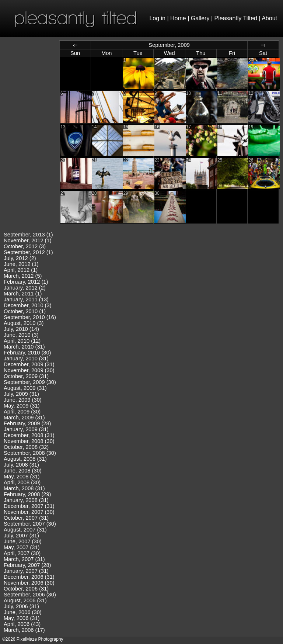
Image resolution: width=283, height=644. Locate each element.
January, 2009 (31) (26, 429)
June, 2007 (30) (23, 541)
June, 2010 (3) (21, 335)
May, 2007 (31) (22, 547)
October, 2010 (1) (25, 311)
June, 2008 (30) (23, 471)
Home (178, 18)
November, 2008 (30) (29, 441)
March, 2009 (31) (24, 418)
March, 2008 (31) (24, 488)
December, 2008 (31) (29, 435)
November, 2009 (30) (29, 370)
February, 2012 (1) (26, 282)
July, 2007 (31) (21, 536)
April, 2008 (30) (22, 482)
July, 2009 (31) (21, 394)
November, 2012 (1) (28, 240)
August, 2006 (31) (25, 600)
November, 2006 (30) (29, 583)
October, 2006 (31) (26, 589)
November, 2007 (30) (29, 512)
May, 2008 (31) (22, 477)
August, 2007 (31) (25, 530)
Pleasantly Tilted (236, 18)
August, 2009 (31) (25, 388)
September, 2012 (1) (28, 252)
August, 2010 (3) (24, 323)
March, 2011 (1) (23, 294)
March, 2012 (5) (23, 276)
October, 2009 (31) (26, 376)
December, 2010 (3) (28, 305)
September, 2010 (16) (30, 317)
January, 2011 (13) (26, 300)
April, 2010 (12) (22, 341)
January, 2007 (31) (26, 571)
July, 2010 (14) (21, 329)
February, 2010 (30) (27, 353)
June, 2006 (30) (23, 612)
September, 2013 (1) (28, 235)
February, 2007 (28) (27, 565)
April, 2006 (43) (22, 624)
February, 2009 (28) (27, 423)
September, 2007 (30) (30, 524)
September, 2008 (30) (30, 453)
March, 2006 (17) (24, 630)
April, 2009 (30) (22, 412)
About (269, 18)
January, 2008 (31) (26, 500)
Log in (157, 18)
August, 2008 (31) (25, 459)
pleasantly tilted (76, 18)
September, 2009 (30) (30, 382)
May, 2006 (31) (22, 618)
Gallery (200, 18)
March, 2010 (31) (24, 347)
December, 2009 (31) (29, 364)
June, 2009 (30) (23, 400)
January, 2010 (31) (26, 359)
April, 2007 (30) (22, 553)
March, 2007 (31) (24, 559)
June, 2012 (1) (21, 264)
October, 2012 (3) (25, 246)
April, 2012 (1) (21, 270)
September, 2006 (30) (30, 595)
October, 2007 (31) (26, 518)
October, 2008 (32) (26, 447)
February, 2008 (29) (27, 494)
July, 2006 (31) (21, 606)
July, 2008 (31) (21, 465)
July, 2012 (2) (20, 258)
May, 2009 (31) (22, 406)
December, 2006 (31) (29, 577)
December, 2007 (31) (29, 506)
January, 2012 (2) (25, 288)
